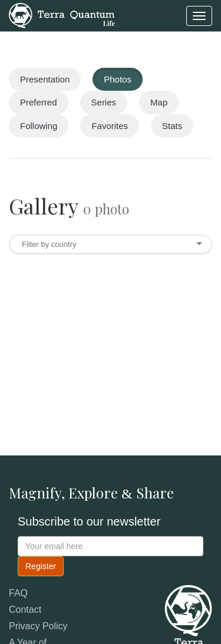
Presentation (45, 79)
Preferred (39, 102)
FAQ (18, 593)
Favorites (110, 126)
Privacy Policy (38, 626)
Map (159, 102)
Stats (172, 126)
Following (39, 126)
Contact (25, 610)
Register (41, 566)
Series (104, 102)
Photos (118, 79)
